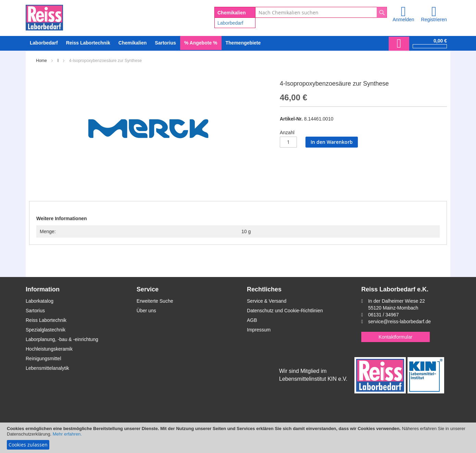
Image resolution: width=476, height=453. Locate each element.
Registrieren (434, 20)
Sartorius (35, 311)
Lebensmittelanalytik (47, 368)
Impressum (259, 330)
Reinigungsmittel (43, 358)
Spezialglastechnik (46, 330)
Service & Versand (267, 301)
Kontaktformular (396, 337)
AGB (252, 320)
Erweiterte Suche (155, 301)
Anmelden (403, 20)
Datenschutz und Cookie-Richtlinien (285, 311)
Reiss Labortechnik (46, 320)
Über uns (146, 311)
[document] (238, 438)
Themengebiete (243, 43)
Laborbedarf (230, 23)
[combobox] (321, 12)
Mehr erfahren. (67, 434)
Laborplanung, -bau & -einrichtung (62, 339)
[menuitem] (44, 43)
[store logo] (44, 16)
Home (41, 61)
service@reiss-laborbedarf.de (399, 322)
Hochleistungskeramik (49, 349)
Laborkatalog (40, 301)
